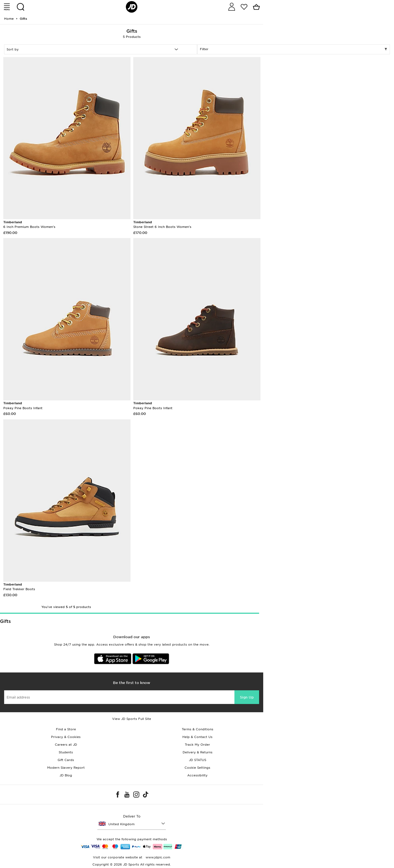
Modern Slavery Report (66, 768)
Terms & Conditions (198, 729)
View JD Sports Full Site (132, 719)
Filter (294, 49)
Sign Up (247, 697)
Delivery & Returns (198, 752)
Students (66, 752)
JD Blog (66, 775)
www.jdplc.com (157, 857)
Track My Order (197, 745)
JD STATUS (198, 760)
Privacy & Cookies (66, 737)
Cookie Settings (197, 768)
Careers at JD (66, 745)
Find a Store (66, 729)
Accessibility (197, 775)
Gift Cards (66, 760)
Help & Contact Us (197, 737)
